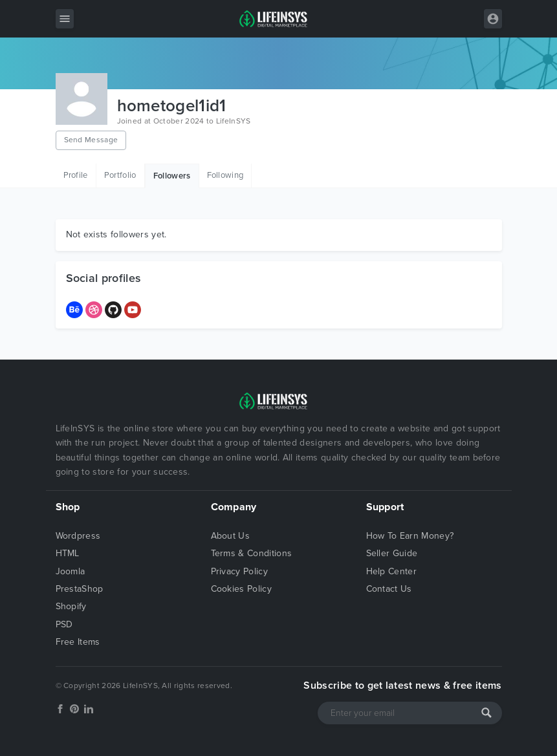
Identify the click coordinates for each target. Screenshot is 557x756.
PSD (64, 624)
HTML (68, 553)
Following (225, 175)
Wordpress (78, 536)
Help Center (392, 571)
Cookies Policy (241, 589)
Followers (172, 176)
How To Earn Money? (410, 536)
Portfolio (120, 175)
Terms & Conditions (252, 553)
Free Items (78, 642)
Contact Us (389, 589)
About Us (231, 536)
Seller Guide (392, 553)
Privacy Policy (239, 571)
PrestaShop (80, 589)
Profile (76, 175)
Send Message (91, 140)
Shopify (71, 606)
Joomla (71, 571)
